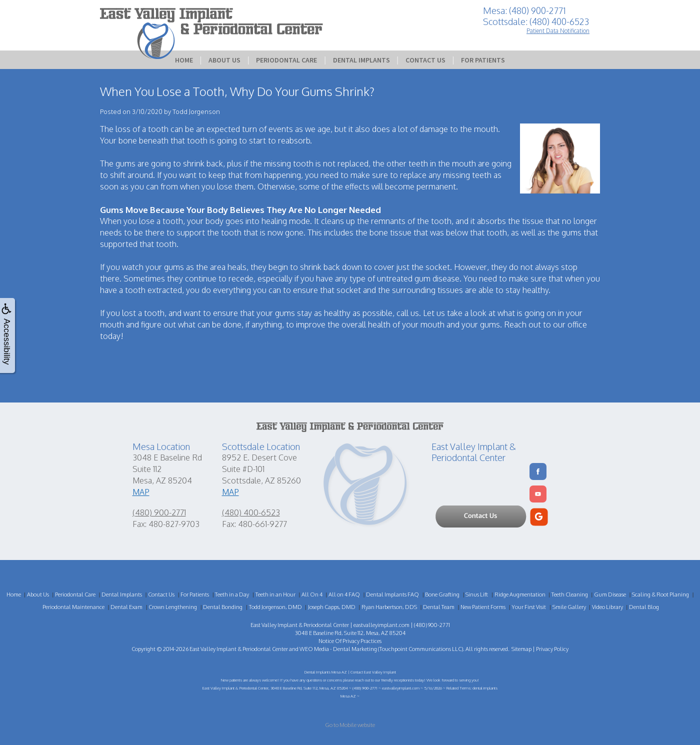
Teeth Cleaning (570, 594)
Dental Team (439, 607)
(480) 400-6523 (251, 512)
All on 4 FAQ (344, 594)
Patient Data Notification (558, 31)
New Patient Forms (483, 607)
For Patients (483, 60)
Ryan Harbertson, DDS (389, 607)
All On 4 (312, 594)
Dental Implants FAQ (392, 594)
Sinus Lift (477, 594)
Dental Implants (361, 60)
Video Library (607, 607)
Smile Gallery (569, 607)
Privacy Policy (552, 649)
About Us (224, 60)
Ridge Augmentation (520, 594)
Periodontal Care (286, 60)
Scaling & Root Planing (660, 594)
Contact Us (425, 60)
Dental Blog (644, 607)
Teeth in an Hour (275, 594)
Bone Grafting (442, 594)
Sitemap (521, 649)
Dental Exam (126, 607)
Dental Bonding (223, 607)
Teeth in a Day (232, 594)
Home (184, 60)
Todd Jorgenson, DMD (275, 607)
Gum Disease (610, 594)
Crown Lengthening (173, 607)
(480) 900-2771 (159, 512)
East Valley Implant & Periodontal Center (239, 649)
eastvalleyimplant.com (381, 625)
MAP (141, 492)
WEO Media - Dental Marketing (338, 649)
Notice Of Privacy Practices (350, 641)
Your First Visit (529, 607)
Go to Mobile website (350, 725)
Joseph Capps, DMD (332, 607)
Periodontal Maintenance (73, 607)
